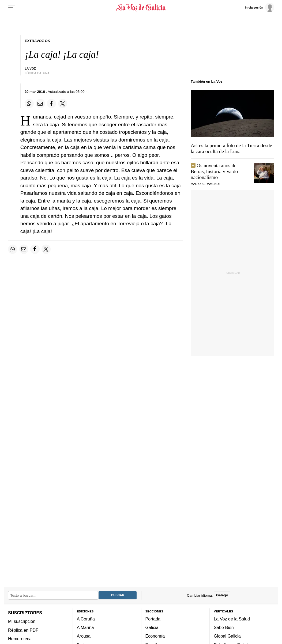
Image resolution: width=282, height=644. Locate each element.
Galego (222, 595)
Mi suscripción (22, 621)
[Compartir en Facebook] (51, 104)
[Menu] (12, 7)
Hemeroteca (20, 639)
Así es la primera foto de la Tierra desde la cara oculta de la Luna (231, 148)
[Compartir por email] (40, 104)
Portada (153, 619)
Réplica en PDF (23, 630)
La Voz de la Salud (232, 619)
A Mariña (85, 627)
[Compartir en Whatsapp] (29, 104)
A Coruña (86, 619)
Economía (155, 636)
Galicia (152, 627)
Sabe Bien (224, 627)
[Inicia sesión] (260, 7)
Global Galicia (227, 636)
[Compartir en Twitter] (63, 104)
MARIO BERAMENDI (205, 184)
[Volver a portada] (141, 7)
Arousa (84, 636)
